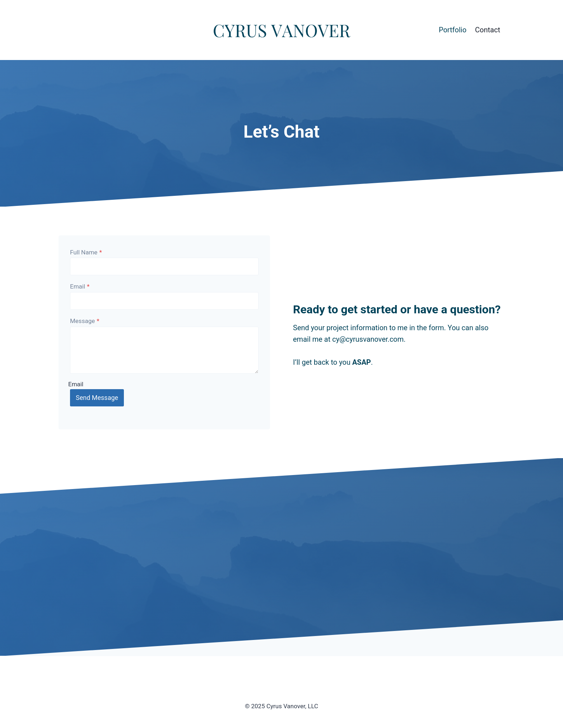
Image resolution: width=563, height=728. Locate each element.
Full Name (86, 252)
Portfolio (453, 30)
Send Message (97, 398)
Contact (488, 30)
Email (80, 286)
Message (85, 321)
